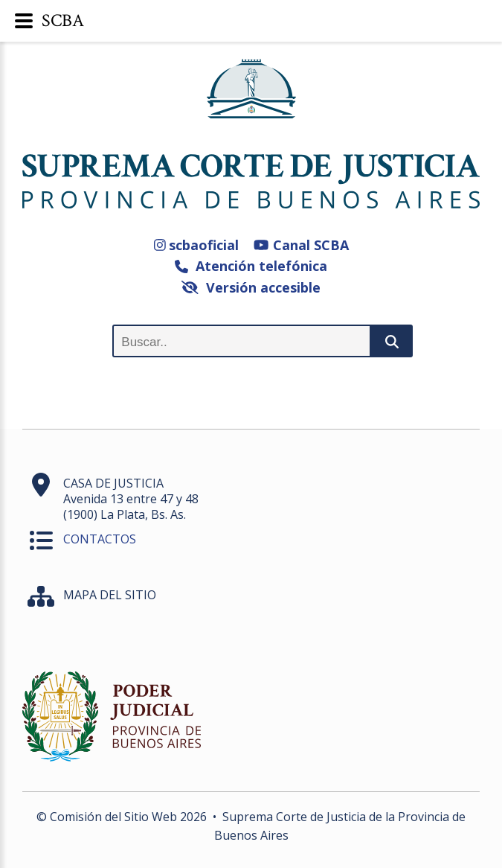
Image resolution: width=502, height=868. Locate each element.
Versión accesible (251, 287)
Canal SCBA (301, 245)
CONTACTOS (100, 539)
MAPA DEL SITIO (110, 595)
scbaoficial (197, 245)
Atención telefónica (251, 266)
